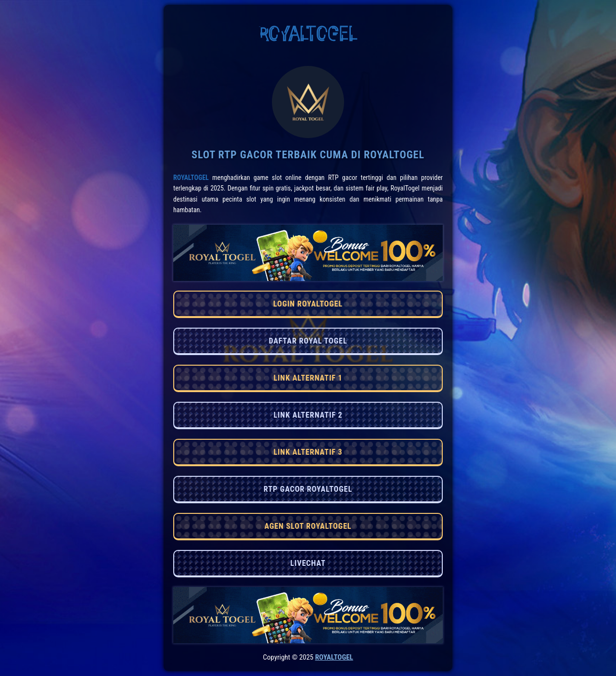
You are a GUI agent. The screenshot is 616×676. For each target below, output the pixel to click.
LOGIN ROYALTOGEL (308, 304)
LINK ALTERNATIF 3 (308, 452)
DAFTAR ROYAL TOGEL (308, 341)
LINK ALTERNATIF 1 (308, 378)
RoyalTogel (191, 178)
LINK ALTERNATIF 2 (308, 415)
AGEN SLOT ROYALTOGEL (308, 526)
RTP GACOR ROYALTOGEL (308, 489)
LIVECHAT (308, 563)
